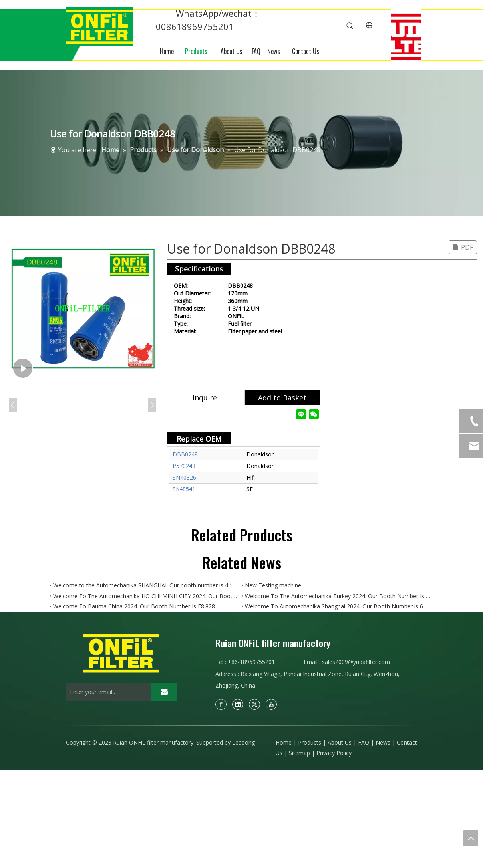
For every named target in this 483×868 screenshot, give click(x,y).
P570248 (184, 466)
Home (284, 742)
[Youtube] (271, 704)
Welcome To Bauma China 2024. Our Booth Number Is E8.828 (134, 606)
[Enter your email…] (107, 692)
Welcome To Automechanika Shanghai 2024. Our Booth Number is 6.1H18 (338, 606)
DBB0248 (185, 454)
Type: (181, 324)
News (383, 742)
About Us (340, 742)
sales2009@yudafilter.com (356, 662)
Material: (185, 331)
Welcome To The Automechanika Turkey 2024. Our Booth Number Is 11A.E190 (338, 596)
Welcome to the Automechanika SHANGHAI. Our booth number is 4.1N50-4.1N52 (146, 585)
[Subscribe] (164, 692)
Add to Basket (282, 398)
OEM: (181, 286)
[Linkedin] (238, 704)
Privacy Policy (334, 753)
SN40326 (184, 477)
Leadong (243, 742)
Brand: (182, 316)
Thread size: (189, 308)
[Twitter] (254, 704)
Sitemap (299, 753)
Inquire (205, 398)
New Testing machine (273, 585)
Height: (183, 301)
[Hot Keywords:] (350, 26)
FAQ (364, 742)
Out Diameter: (192, 293)
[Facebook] (221, 704)
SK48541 (184, 489)
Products (310, 742)
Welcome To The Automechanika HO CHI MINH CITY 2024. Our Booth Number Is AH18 (146, 596)
